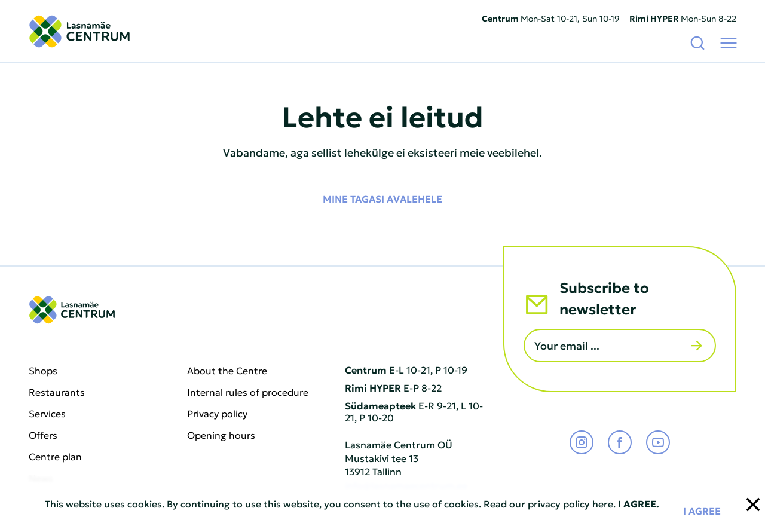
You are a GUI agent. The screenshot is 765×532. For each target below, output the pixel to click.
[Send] (697, 346)
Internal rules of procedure (248, 392)
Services (47, 414)
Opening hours (221, 435)
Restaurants (57, 392)
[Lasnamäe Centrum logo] (79, 31)
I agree (702, 510)
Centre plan (55, 457)
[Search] (697, 42)
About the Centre (227, 371)
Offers (43, 435)
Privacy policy (217, 414)
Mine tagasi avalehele (382, 198)
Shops (43, 371)
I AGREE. (639, 503)
